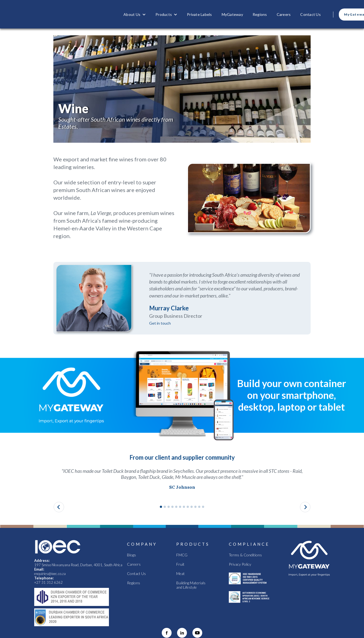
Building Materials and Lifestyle (191, 585)
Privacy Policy (240, 564)
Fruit (180, 564)
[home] (73, 14)
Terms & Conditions (245, 555)
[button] (135, 15)
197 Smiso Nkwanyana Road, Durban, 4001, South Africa (78, 565)
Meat (180, 574)
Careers (284, 14)
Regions (260, 14)
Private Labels (200, 14)
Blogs (132, 555)
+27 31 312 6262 (48, 582)
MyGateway (232, 14)
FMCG (182, 555)
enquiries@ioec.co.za (50, 574)
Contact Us (310, 14)
